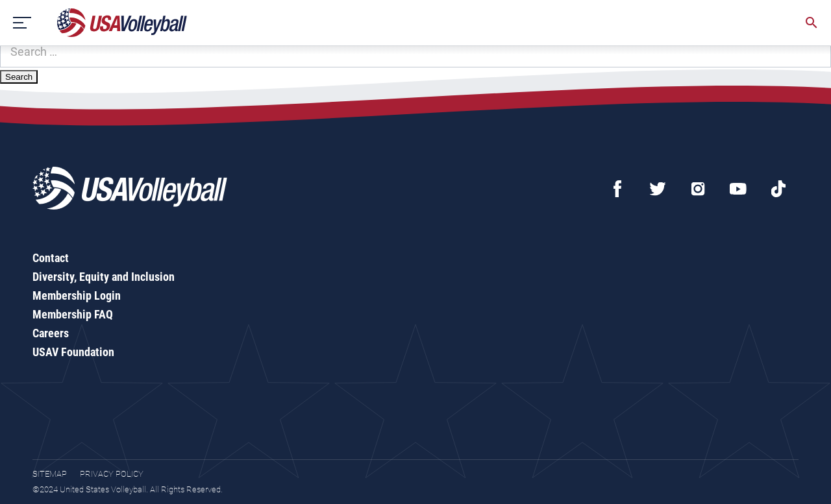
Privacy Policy (112, 474)
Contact (51, 258)
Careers (51, 333)
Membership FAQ (73, 314)
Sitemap (50, 474)
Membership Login (77, 295)
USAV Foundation (73, 352)
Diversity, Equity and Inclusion (104, 277)
